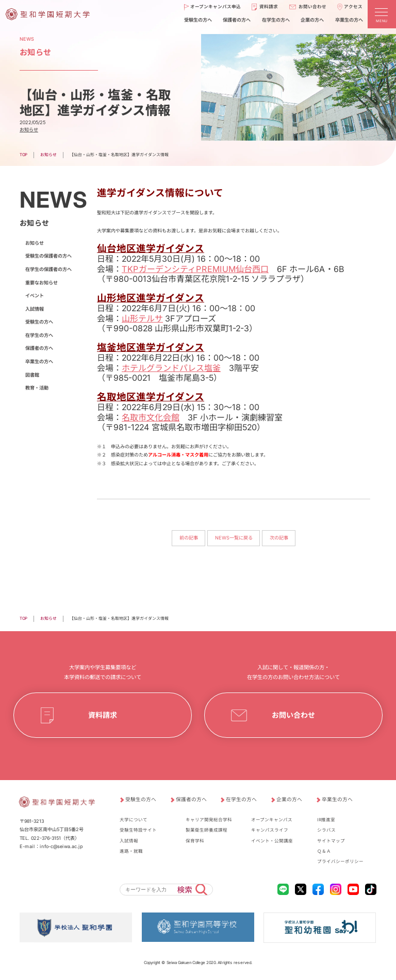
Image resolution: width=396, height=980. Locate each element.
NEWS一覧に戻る (234, 538)
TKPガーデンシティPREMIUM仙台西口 (195, 268)
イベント (35, 295)
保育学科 (195, 841)
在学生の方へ (39, 335)
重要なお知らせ (42, 283)
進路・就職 (131, 851)
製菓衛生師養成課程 (207, 830)
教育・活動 (37, 388)
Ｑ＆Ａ (324, 851)
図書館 (32, 375)
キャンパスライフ (270, 830)
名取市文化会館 (151, 417)
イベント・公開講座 (272, 841)
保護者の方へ (39, 348)
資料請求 (103, 715)
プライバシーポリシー (340, 861)
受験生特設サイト (138, 830)
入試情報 (35, 309)
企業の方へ (289, 799)
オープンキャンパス (272, 820)
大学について (134, 820)
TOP (23, 155)
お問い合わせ (293, 715)
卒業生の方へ (39, 361)
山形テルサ (142, 318)
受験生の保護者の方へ (48, 256)
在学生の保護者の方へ (48, 269)
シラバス (326, 830)
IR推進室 (326, 820)
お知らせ (29, 130)
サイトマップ (331, 841)
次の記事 (279, 538)
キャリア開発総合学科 (209, 820)
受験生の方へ (39, 322)
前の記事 (188, 538)
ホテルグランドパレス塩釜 (171, 367)
